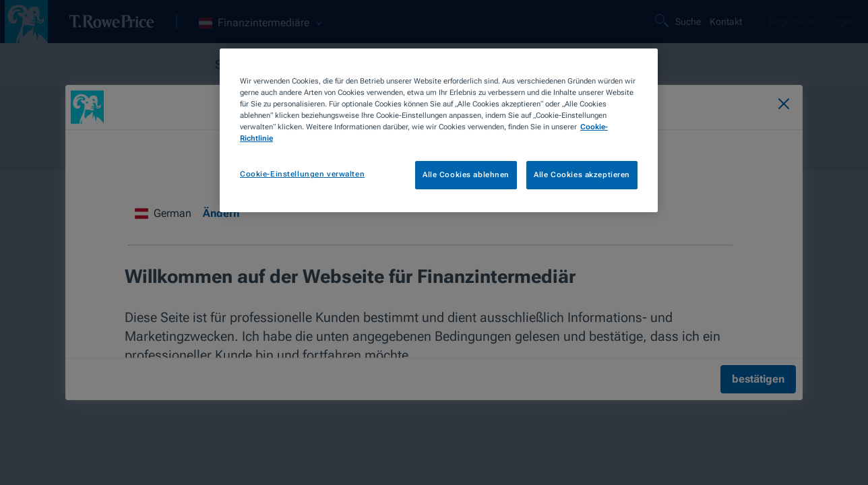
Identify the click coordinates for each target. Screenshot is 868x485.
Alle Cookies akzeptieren (582, 174)
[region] (439, 130)
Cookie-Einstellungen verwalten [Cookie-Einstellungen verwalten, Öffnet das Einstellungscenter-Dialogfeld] (302, 174)
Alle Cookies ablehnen (466, 174)
